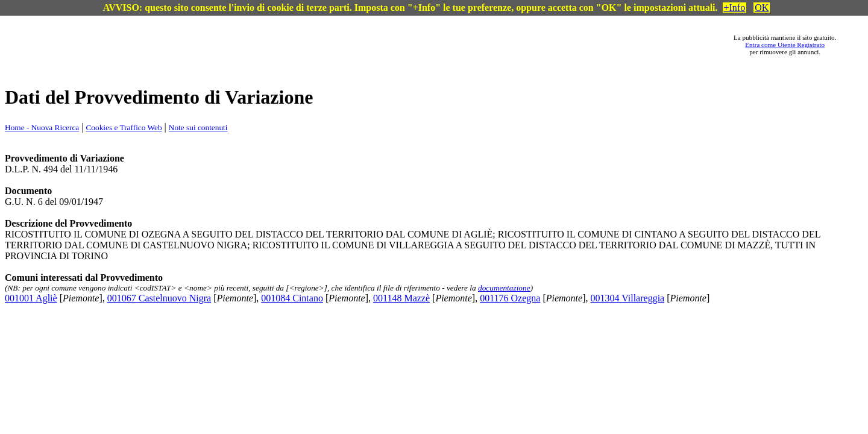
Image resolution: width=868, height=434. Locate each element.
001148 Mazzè (401, 298)
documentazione (504, 288)
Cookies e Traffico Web (124, 127)
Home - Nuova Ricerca (42, 127)
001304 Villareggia (627, 298)
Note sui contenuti (198, 127)
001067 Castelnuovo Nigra (159, 298)
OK (762, 8)
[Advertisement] (380, 45)
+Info (735, 8)
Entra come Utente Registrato (785, 45)
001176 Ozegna (510, 298)
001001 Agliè (31, 298)
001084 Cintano (292, 298)
